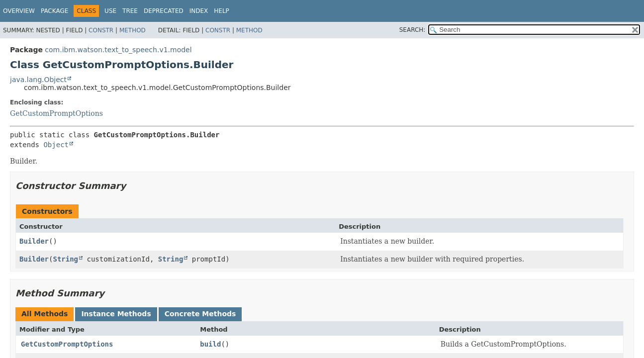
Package (54, 11)
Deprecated (164, 11)
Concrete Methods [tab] (200, 314)
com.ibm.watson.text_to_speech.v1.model (118, 50)
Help (222, 11)
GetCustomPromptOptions (56, 113)
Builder (34, 241)
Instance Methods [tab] (116, 314)
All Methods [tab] (45, 314)
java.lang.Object (38, 80)
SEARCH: (413, 30)
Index (199, 11)
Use (110, 11)
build (210, 344)
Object (56, 145)
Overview (19, 11)
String (65, 259)
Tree (130, 11)
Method (133, 30)
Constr (101, 30)
